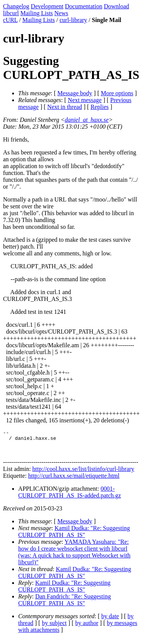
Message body (75, 93)
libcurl (11, 13)
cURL (10, 20)
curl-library (73, 20)
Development (47, 6)
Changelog (16, 6)
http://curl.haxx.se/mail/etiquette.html (74, 480)
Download (116, 6)
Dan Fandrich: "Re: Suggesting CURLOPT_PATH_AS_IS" (65, 604)
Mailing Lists (37, 13)
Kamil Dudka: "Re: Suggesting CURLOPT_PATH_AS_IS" (74, 536)
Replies (100, 107)
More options (117, 93)
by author (87, 627)
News (61, 13)
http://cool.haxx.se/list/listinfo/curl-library (83, 473)
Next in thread (65, 107)
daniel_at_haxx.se (87, 120)
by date (110, 621)
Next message (85, 100)
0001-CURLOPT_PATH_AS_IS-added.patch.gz (69, 497)
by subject (54, 627)
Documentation (84, 6)
